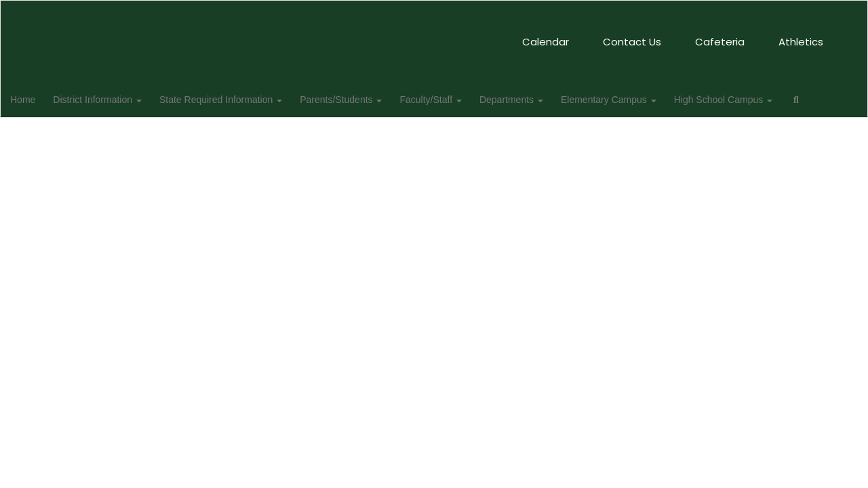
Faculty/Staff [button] (462, 99)
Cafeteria (525, 35)
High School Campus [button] (763, 99)
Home (44, 99)
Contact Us (437, 35)
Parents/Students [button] (370, 99)
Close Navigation (100, 138)
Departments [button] (546, 99)
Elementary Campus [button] (646, 99)
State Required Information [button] (247, 99)
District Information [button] (121, 99)
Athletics (606, 35)
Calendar (350, 35)
